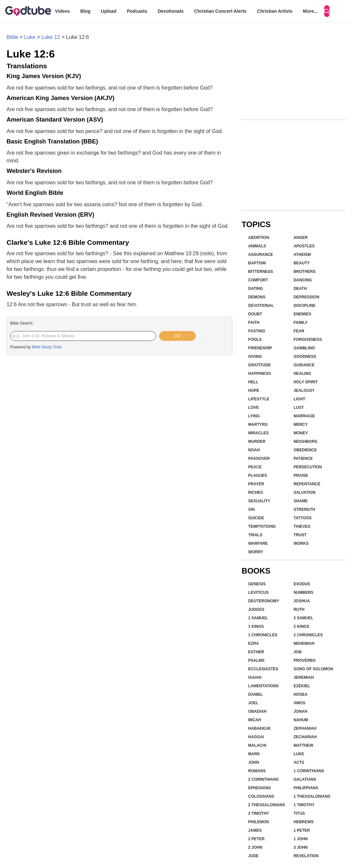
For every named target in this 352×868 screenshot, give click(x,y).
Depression (306, 297)
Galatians (305, 779)
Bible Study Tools (47, 347)
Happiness (259, 374)
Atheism (302, 255)
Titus (299, 813)
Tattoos (302, 518)
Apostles (304, 246)
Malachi (257, 745)
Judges (256, 609)
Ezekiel (302, 686)
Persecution (308, 467)
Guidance (304, 365)
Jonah (300, 711)
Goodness (305, 357)
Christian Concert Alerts (220, 11)
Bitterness (260, 272)
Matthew (303, 745)
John (253, 762)
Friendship (260, 348)
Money (301, 433)
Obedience (305, 450)
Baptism (257, 263)
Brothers (304, 272)
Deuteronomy (264, 601)
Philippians (306, 788)
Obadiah (257, 711)
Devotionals (170, 11)
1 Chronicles (263, 635)
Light (299, 399)
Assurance (260, 255)
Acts (299, 762)
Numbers (303, 593)
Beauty (302, 263)
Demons (257, 297)
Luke (30, 37)
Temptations (262, 526)
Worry (256, 552)
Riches (255, 492)
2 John (255, 847)
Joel (253, 703)
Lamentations (263, 686)
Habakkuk (259, 728)
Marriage (304, 416)
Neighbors (305, 442)
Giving (255, 357)
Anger (301, 238)
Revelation (306, 856)
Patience (303, 459)
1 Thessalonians (312, 796)
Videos (62, 11)
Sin (251, 509)
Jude (253, 856)
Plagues (258, 476)
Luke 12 (51, 37)
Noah (254, 450)
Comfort (258, 280)
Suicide (256, 518)
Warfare (258, 543)
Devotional (261, 306)
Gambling (304, 348)
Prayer (256, 484)
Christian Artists (275, 11)
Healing (302, 374)
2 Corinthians (263, 779)
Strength (304, 509)
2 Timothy (259, 813)
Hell (253, 382)
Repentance (307, 484)
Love (253, 408)
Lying (254, 416)
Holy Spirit (306, 382)
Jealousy (304, 391)
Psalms (256, 660)
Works (301, 543)
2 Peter (256, 839)
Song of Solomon (313, 669)
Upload (109, 11)
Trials (255, 535)
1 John (301, 839)
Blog (85, 11)
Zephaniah (305, 728)
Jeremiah (304, 677)
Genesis (257, 584)
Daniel (255, 694)
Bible (12, 37)
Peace (255, 467)
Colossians (261, 796)
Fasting (257, 331)
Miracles (258, 433)
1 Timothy (304, 805)
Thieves (302, 526)
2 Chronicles (308, 635)
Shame (301, 501)
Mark (254, 754)
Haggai (256, 737)
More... (310, 11)
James (255, 830)
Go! (177, 336)
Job (298, 652)
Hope (254, 391)
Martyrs (258, 425)
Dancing (303, 280)
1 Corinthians (309, 771)
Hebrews (303, 822)
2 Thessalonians (267, 805)
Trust (300, 535)
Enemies (302, 314)
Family (301, 323)
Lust (299, 408)
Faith (254, 323)
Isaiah (255, 677)
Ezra (253, 643)
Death (300, 289)
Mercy (301, 425)
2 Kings (301, 626)
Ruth (299, 609)
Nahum (301, 720)
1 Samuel (258, 618)
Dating (255, 289)
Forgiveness (308, 340)
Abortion (259, 238)
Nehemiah (304, 643)
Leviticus (258, 593)
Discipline (304, 306)
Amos (299, 703)
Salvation (304, 492)
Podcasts (137, 11)
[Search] (327, 11)
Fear (299, 331)
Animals (257, 246)
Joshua (302, 601)
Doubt (255, 314)
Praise (301, 476)
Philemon (258, 822)
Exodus (302, 584)
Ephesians (259, 788)
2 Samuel (303, 618)
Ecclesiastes (263, 669)
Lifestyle (259, 399)
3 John (301, 847)
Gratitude (259, 365)
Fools (255, 340)
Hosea (301, 694)
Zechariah (305, 737)
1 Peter (302, 830)
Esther (256, 652)
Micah (254, 720)
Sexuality (259, 501)
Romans (257, 771)
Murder (257, 442)
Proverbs (304, 660)
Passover (259, 459)
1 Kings (256, 626)
